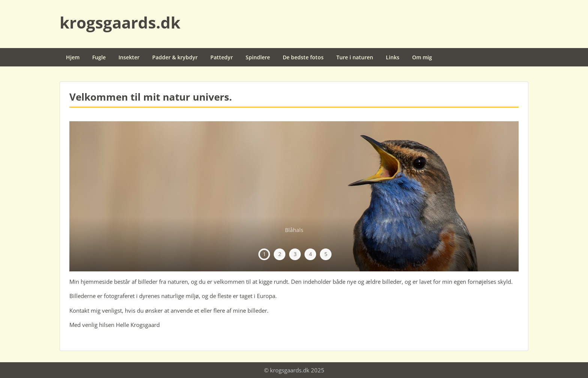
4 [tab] (310, 254)
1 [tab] (264, 254)
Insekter (129, 57)
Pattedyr (222, 57)
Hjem (73, 57)
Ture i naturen (355, 57)
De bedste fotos (303, 57)
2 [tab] (280, 254)
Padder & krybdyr (175, 57)
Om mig (422, 57)
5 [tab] (326, 254)
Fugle (99, 57)
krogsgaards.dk (120, 22)
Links (393, 57)
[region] (294, 196)
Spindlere (258, 57)
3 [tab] (295, 254)
